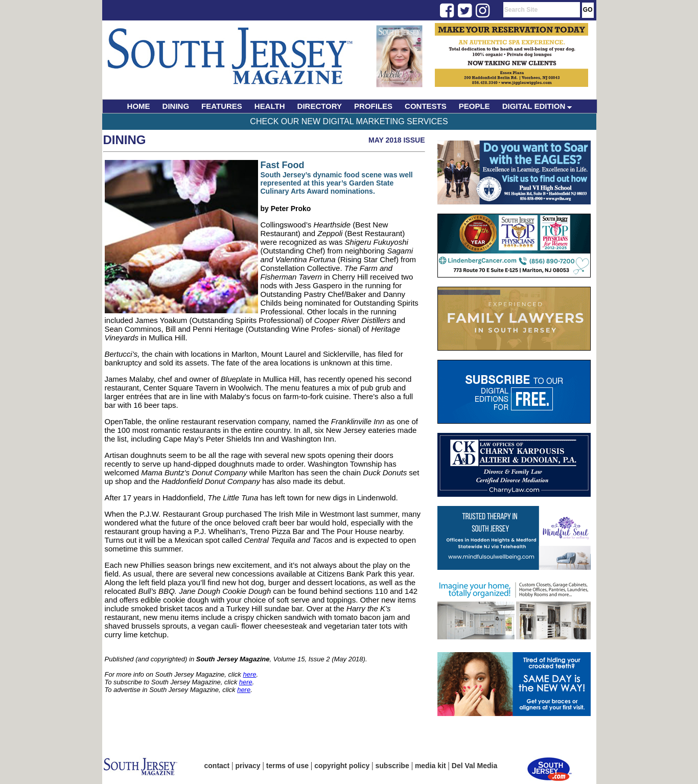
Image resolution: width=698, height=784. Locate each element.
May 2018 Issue (397, 140)
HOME (139, 106)
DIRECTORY (320, 106)
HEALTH (270, 106)
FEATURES (222, 106)
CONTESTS (426, 106)
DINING (176, 106)
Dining (125, 140)
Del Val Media (474, 766)
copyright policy (342, 766)
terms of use (287, 766)
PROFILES (373, 106)
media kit (431, 766)
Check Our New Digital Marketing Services (349, 121)
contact (217, 766)
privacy (248, 766)
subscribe (392, 766)
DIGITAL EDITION (537, 106)
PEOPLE (474, 106)
